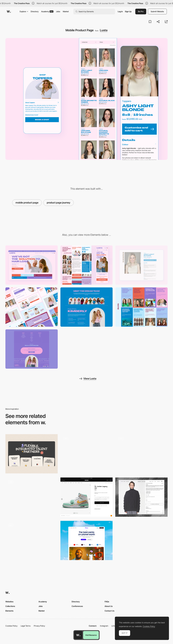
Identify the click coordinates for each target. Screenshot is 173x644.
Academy (47, 11)
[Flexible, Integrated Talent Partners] (32, 454)
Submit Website (157, 11)
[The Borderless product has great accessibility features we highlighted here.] (32, 540)
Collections (10, 606)
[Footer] (32, 349)
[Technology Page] (87, 454)
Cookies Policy (11, 626)
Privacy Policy (39, 626)
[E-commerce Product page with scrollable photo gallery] (141, 497)
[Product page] (32, 497)
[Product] (87, 540)
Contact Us (109, 611)
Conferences (77, 606)
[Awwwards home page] (78, 635)
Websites (9, 602)
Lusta (104, 30)
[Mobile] (87, 265)
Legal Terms (26, 626)
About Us (109, 606)
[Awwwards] (9, 12)
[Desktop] (32, 265)
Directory (35, 11)
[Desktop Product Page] (141, 265)
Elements (9, 611)
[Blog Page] (141, 307)
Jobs (58, 11)
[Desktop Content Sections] (32, 307)
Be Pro (141, 11)
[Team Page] (87, 307)
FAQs (107, 602)
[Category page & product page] (141, 454)
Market (66, 11)
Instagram (104, 626)
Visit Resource (91, 635)
